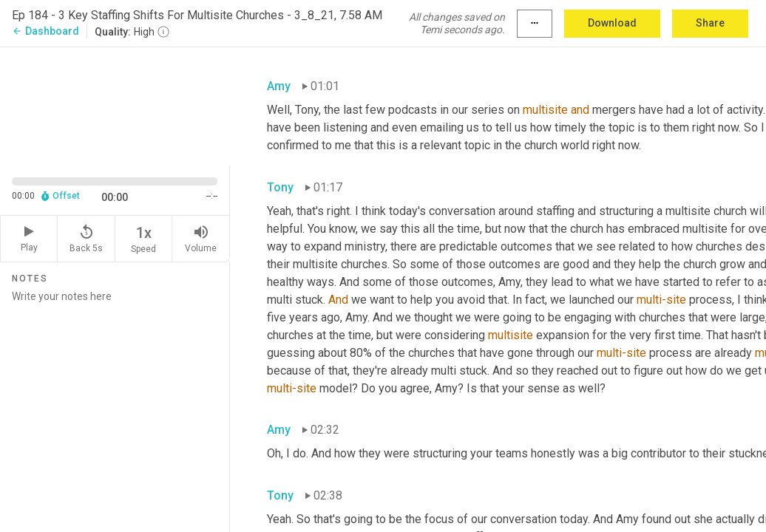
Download (612, 23)
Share (710, 23)
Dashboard (45, 31)
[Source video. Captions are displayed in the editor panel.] (115, 105)
